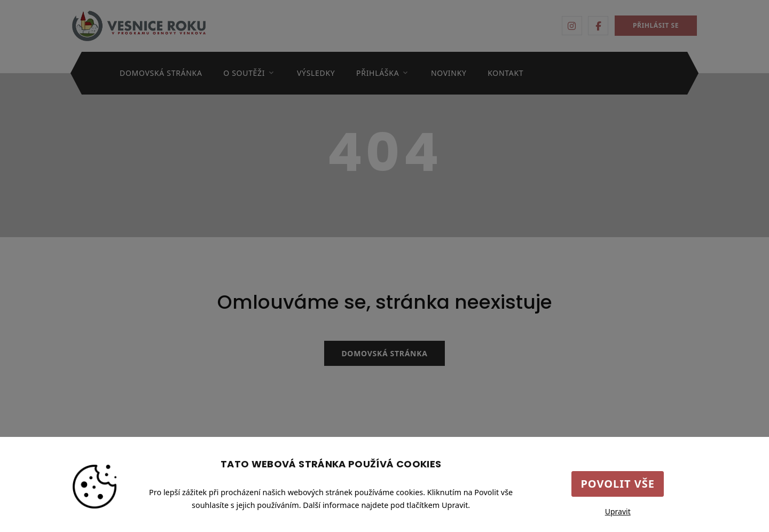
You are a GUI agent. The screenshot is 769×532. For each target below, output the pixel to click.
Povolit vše (618, 484)
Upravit (618, 511)
